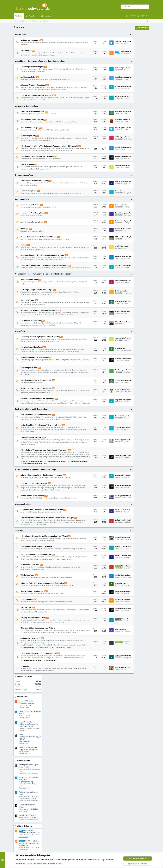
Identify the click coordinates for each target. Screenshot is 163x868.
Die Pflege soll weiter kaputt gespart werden (115, 530)
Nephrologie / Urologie (29, 300)
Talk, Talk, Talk (26, 650)
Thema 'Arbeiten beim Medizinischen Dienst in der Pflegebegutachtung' (136, 83)
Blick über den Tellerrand (135, 174)
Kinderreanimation (106, 221)
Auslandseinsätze (23, 540)
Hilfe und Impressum (136, 774)
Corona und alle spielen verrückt (111, 651)
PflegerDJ (112, 627)
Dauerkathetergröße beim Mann (111, 301)
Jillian (111, 120)
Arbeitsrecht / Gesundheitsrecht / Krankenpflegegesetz (41, 506)
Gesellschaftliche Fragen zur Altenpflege (36, 413)
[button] (37, 16)
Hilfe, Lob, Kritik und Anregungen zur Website (38, 672)
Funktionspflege (22, 215)
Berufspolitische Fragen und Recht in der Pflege (36, 501)
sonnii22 (112, 664)
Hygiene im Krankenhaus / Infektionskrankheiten (39, 330)
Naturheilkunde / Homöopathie (32, 634)
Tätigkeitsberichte (27, 617)
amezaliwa (116, 532)
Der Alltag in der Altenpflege (31, 369)
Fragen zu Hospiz (106, 625)
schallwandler (113, 303)
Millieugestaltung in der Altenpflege (34, 382)
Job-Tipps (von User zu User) (60, 696)
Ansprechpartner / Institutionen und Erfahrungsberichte (42, 545)
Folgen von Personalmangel (109, 118)
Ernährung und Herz (107, 311)
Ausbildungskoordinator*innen (110, 469)
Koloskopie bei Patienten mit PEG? (112, 321)
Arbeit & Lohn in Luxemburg (109, 545)
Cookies (18, 774)
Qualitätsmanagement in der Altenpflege (36, 405)
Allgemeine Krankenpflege (27, 112)
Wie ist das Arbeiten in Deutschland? (112, 127)
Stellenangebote (27, 696)
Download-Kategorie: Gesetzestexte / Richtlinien (116, 719)
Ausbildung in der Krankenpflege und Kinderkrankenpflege (40, 63)
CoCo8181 (116, 619)
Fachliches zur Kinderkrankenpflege (34, 194)
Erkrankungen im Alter (29, 392)
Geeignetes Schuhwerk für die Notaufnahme (115, 179)
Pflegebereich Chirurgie (29, 136)
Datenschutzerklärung (72, 749)
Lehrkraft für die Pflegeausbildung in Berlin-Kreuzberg (136, 235)
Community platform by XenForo (33, 780)
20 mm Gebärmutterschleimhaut (111, 344)
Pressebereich (26, 51)
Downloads (25, 717)
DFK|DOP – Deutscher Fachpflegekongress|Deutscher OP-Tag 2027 (137, 215)
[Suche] (135, 7)
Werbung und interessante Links (33, 660)
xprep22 (111, 471)
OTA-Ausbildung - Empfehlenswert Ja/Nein (114, 253)
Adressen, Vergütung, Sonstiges (33, 87)
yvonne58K (112, 677)
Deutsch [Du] (54, 774)
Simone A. (112, 610)
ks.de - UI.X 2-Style (35, 774)
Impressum (68, 744)
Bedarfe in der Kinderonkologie (110, 195)
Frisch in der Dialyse (107, 262)
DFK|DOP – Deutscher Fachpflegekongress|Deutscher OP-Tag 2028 (137, 202)
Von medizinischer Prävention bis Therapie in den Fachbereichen (43, 294)
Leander (111, 129)
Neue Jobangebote (132, 228)
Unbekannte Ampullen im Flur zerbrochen (114, 642)
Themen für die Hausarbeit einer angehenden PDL (117, 456)
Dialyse (23, 261)
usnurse (111, 247)
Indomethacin (105, 205)
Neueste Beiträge (131, 120)
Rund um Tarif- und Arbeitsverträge (34, 514)
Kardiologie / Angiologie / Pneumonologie (36, 310)
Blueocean (112, 231)
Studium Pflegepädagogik (30, 494)
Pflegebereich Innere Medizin (32, 126)
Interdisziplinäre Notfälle (30, 220)
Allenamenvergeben (115, 374)
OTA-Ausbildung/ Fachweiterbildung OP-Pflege (38, 252)
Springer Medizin (114, 708)
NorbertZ (112, 599)
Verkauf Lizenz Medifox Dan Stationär (113, 597)
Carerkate (112, 396)
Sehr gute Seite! (106, 675)
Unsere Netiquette (70, 751)
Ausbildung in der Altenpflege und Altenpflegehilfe (40, 359)
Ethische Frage (105, 372)
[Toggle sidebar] (148, 21)
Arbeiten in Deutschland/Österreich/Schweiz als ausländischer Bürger (47, 553)
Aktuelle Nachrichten (132, 185)
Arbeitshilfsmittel (27, 178)
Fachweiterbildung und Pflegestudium (32, 436)
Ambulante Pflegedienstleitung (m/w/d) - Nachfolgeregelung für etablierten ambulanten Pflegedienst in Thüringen (136, 275)
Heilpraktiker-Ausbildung (108, 634)
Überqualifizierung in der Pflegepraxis (113, 486)
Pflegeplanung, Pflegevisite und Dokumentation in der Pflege (44, 574)
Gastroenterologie (27, 320)
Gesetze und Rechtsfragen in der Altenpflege (37, 423)
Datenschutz (124, 774)
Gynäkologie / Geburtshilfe (31, 343)
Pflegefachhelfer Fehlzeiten (109, 102)
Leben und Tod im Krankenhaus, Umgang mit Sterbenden (42, 625)
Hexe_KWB (112, 208)
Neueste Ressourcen (132, 307)
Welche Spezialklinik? (107, 146)
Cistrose (111, 181)
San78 (111, 458)
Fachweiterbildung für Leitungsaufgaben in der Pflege (41, 454)
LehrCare (117, 692)
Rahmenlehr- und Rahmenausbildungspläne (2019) (135, 387)
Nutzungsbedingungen (72, 746)
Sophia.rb (112, 197)
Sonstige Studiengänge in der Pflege (55, 494)
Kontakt (67, 754)
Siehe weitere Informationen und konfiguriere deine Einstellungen (39, 800)
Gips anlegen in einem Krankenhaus (112, 137)
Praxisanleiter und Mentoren (31, 466)
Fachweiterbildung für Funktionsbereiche (36, 441)
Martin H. (112, 172)
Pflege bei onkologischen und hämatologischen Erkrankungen (44, 283)
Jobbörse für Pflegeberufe (31, 685)
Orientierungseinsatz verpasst (110, 79)
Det (110, 160)
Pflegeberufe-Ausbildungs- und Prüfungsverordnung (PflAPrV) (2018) (137, 345)
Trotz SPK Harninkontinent (109, 405)
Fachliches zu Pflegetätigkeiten (32, 118)
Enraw (146, 49)
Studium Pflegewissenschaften (32, 492)
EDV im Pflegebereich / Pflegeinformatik (36, 594)
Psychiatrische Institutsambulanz (111, 158)
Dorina (111, 81)
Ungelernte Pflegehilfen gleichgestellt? (113, 425)
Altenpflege (20, 353)
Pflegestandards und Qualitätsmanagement (37, 584)
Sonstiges (20, 568)
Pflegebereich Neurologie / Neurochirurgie (37, 170)
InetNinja (112, 223)
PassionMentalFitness (116, 313)
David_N (111, 547)
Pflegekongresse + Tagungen (31, 711)
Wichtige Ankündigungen (30, 40)
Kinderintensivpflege (28, 204)
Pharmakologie (26, 642)
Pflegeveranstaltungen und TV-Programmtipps (38, 702)
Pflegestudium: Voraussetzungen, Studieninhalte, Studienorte (44, 479)
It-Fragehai (112, 577)
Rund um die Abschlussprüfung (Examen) (36, 100)
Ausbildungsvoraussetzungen (32, 69)
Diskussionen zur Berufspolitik (32, 529)
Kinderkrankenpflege (24, 188)
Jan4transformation (115, 416)
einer (110, 255)
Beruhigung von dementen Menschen (113, 394)
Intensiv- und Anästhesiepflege (32, 229)
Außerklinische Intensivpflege (32, 238)
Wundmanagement (28, 145)
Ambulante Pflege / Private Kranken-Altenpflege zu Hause (43, 271)
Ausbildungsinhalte (28, 79)
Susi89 (111, 264)
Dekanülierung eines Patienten (110, 229)
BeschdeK (112, 275)
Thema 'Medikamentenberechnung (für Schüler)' (137, 96)
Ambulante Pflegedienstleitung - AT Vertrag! (134, 292)
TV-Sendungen (50, 711)
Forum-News (21, 35)
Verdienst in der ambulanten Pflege (112, 273)
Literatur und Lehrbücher (30, 607)
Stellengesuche (42, 696)
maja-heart (112, 559)
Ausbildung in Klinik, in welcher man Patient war (116, 70)
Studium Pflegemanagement (56, 492)
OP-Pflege (24, 244)
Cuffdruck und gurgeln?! (108, 236)
